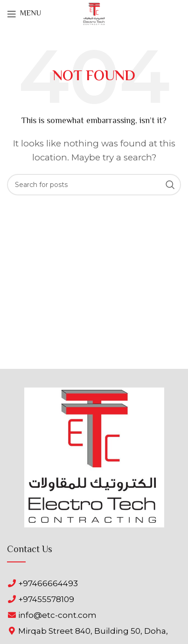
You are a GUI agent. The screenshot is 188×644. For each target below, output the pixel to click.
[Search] (94, 185)
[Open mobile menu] (24, 14)
